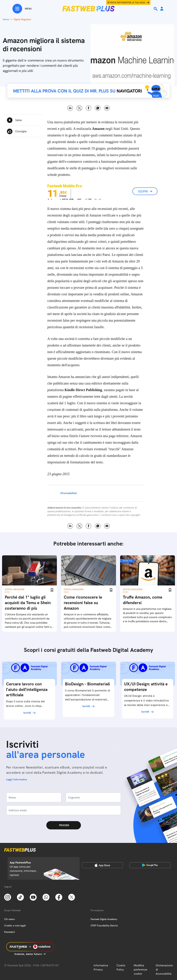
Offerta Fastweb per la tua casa (126, 3)
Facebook (89, 108)
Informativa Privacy (101, 967)
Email (107, 108)
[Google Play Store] (150, 865)
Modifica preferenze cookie (141, 970)
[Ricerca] (156, 9)
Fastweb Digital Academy (104, 919)
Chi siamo (10, 919)
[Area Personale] (162, 9)
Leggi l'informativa (17, 779)
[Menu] (22, 9)
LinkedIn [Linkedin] (70, 108)
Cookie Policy (121, 967)
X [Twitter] (79, 108)
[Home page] (88, 9)
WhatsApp (98, 108)
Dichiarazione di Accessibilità (164, 970)
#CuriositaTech (69, 493)
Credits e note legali (15, 926)
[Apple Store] (102, 865)
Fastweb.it (10, 932)
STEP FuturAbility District (104, 926)
